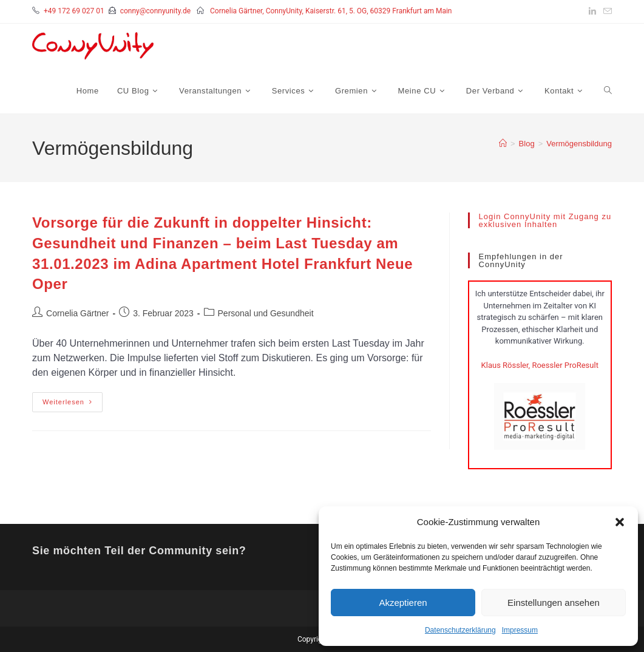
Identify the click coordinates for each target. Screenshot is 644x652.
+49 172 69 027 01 (74, 11)
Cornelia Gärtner (78, 313)
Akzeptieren (403, 603)
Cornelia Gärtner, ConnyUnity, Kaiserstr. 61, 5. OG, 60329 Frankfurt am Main (331, 11)
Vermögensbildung (579, 144)
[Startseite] (503, 144)
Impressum (520, 630)
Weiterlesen (73, 399)
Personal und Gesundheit (266, 313)
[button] (620, 522)
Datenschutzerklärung (460, 630)
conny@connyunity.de (155, 11)
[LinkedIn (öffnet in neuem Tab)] (592, 12)
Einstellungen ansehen (554, 603)
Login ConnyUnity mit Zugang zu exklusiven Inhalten (545, 220)
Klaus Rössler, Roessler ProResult (540, 365)
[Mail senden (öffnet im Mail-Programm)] (606, 12)
